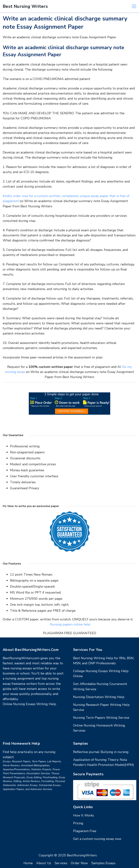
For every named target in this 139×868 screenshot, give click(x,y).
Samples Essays (103, 863)
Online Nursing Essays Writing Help (29, 704)
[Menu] (134, 6)
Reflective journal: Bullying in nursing (101, 752)
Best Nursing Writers (25, 6)
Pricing (78, 823)
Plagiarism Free (85, 831)
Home (28, 863)
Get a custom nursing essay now (97, 839)
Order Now (79, 863)
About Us (44, 863)
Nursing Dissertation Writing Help (99, 697)
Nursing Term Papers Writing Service (101, 718)
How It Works (84, 815)
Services (61, 863)
